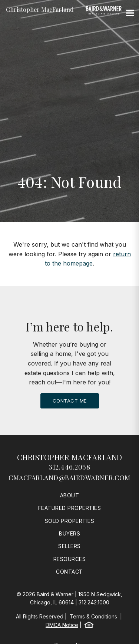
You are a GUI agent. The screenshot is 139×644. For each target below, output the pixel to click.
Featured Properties (70, 508)
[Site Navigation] (130, 13)
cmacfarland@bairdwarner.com (69, 478)
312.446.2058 (69, 467)
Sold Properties (70, 521)
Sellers (69, 546)
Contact (69, 572)
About (70, 495)
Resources (70, 559)
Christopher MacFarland (70, 457)
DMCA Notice (62, 625)
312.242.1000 (94, 602)
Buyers (69, 533)
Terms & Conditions (93, 616)
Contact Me (70, 401)
